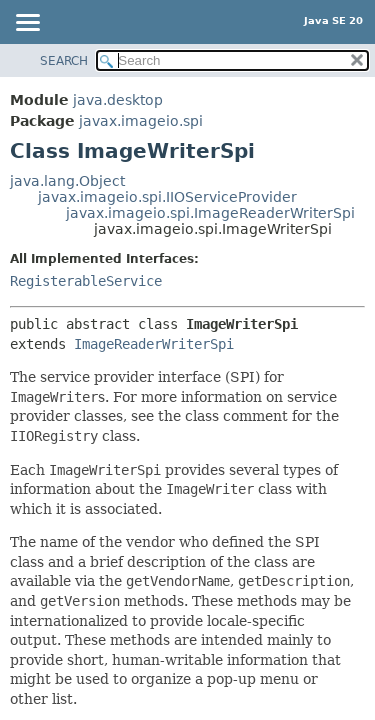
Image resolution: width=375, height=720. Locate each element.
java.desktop (118, 100)
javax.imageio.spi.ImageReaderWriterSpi (210, 213)
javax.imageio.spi (141, 121)
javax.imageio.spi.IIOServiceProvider (167, 197)
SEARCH (64, 61)
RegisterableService (86, 281)
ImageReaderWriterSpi (154, 344)
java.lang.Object (67, 181)
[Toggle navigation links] (27, 24)
